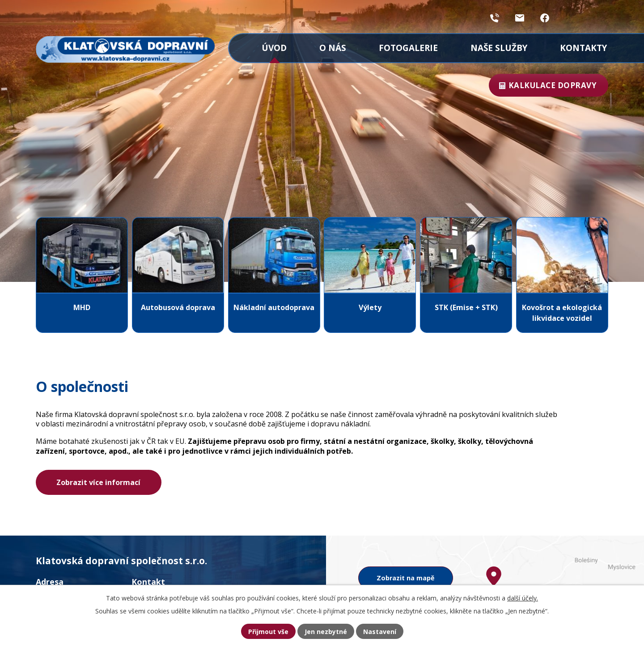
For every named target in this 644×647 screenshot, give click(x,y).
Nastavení (380, 632)
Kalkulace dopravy (551, 85)
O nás (333, 48)
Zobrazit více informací (98, 482)
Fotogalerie (408, 48)
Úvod (274, 48)
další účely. (523, 598)
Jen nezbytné (326, 632)
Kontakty (583, 48)
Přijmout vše (268, 632)
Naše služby (499, 48)
